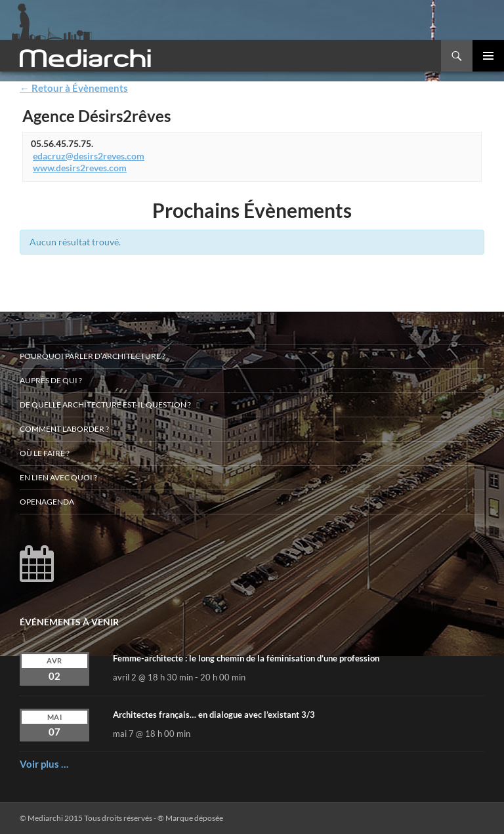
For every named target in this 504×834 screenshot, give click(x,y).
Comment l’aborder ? (64, 429)
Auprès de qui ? (51, 380)
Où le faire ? (45, 453)
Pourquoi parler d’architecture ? (93, 356)
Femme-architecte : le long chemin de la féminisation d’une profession (246, 658)
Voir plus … (44, 764)
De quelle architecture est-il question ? (105, 405)
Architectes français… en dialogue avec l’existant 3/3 (214, 715)
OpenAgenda (47, 502)
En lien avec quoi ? (58, 477)
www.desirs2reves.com (80, 168)
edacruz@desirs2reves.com (89, 156)
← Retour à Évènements (74, 88)
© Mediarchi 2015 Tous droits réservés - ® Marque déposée (121, 818)
